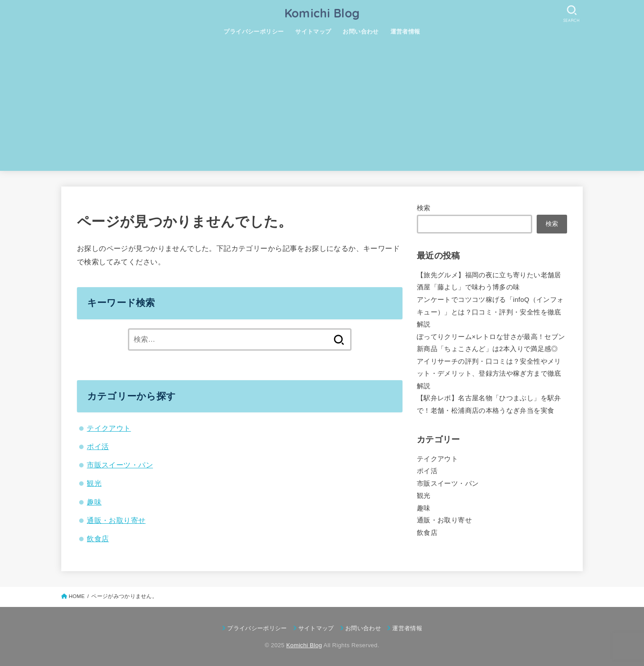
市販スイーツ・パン (120, 465)
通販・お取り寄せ (116, 520)
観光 (94, 483)
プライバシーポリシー (254, 32)
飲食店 (98, 539)
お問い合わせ (360, 32)
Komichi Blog (322, 13)
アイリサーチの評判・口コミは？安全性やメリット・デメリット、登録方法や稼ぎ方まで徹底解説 (489, 374)
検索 (424, 208)
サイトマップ (313, 32)
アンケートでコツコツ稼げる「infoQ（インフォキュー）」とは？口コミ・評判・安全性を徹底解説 (490, 312)
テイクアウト (109, 428)
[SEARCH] (572, 14)
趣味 (94, 502)
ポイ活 (98, 446)
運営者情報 (405, 32)
